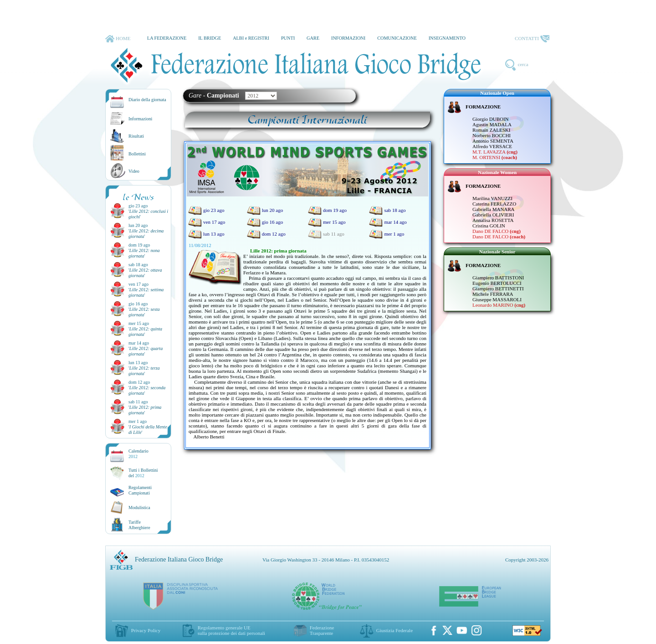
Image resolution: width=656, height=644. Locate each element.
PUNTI (288, 38)
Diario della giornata (147, 100)
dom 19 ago (327, 210)
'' (144, 253)
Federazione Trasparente (322, 630)
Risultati (136, 136)
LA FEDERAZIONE (167, 38)
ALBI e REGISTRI (251, 38)
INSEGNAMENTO (447, 38)
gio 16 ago (265, 222)
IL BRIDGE (210, 38)
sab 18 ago (387, 210)
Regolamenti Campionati (140, 490)
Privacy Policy (146, 630)
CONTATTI (532, 39)
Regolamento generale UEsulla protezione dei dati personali (231, 630)
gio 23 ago (206, 210)
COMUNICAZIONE (397, 38)
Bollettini (137, 154)
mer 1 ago (387, 234)
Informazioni (140, 119)
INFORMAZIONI (348, 38)
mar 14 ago (388, 222)
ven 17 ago (207, 222)
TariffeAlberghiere (139, 525)
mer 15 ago (327, 222)
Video (134, 171)
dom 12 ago (266, 234)
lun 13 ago (206, 234)
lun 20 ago (265, 210)
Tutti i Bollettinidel (143, 473)
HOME (118, 39)
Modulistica (139, 507)
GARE (313, 38)
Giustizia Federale (395, 630)
